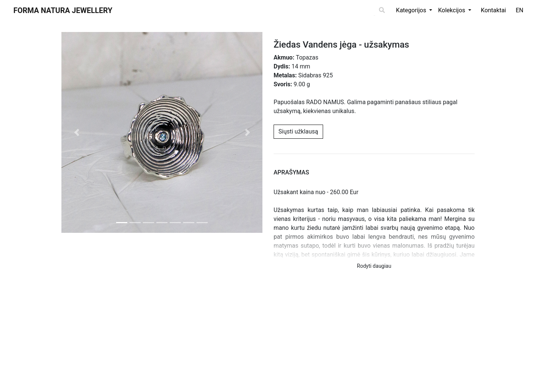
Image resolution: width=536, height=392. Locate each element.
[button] (76, 132)
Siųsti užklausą (298, 131)
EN (519, 10)
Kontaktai (494, 10)
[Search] (374, 11)
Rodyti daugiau (374, 266)
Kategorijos (412, 10)
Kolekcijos (452, 10)
